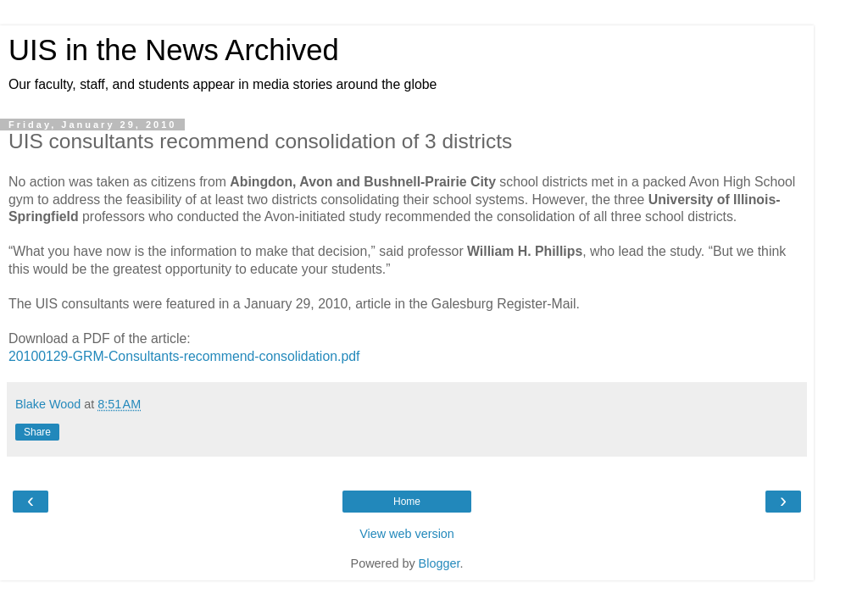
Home (407, 502)
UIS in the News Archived (174, 50)
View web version (407, 534)
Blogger (440, 563)
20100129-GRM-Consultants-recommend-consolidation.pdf (184, 356)
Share (37, 432)
